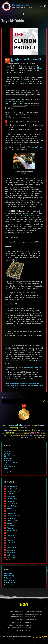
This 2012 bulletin (27, 81)
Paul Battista (11, 501)
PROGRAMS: (28, 625)
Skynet (6, 464)
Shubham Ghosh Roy (14, 491)
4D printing (8, 453)
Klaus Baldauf (12, 518)
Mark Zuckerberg (10, 466)
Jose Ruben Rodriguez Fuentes (17, 511)
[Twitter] (37, 637)
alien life (7, 470)
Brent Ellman (11, 543)
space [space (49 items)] (12, 438)
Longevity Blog (9, 576)
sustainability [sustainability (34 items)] (17, 438)
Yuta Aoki (10, 523)
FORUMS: (19, 631)
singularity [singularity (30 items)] (8, 438)
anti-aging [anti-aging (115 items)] (19, 425)
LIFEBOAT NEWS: (29, 612)
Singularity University (11, 462)
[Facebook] (34, 637)
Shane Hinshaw (12, 531)
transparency (13, 386)
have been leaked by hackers (15, 102)
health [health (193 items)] (31, 430)
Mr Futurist (8, 578)
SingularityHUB (9, 585)
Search (44, 401)
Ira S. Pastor (11, 555)
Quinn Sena (11, 494)
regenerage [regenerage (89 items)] (30, 435)
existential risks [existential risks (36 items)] (9, 431)
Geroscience (8, 573)
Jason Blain (11, 550)
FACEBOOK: (12, 612)
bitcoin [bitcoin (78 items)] (21, 428)
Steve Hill (10, 540)
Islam (40, 386)
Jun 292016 (7, 60)
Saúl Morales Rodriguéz (15, 489)
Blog (24, 15)
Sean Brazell (11, 538)
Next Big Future (9, 580)
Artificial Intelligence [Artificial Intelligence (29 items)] (27, 426)
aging (6, 468)
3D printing (8, 451)
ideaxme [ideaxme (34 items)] (4, 433)
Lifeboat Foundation (13, 637)
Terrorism (19, 388)
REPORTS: (27, 622)
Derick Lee (10, 526)
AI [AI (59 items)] (8, 426)
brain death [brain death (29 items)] (31, 428)
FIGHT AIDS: (14, 622)
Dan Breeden (11, 496)
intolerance (31, 386)
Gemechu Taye (12, 504)
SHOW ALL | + (7, 560)
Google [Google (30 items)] (26, 431)
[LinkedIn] (40, 637)
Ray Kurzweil (8, 459)
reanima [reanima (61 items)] (23, 436)
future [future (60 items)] (19, 431)
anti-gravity (8, 472)
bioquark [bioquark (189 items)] (42, 425)
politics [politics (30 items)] (19, 436)
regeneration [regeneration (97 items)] (38, 435)
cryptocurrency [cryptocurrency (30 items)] (40, 428)
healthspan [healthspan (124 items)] (38, 431)
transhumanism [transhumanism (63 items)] (33, 438)
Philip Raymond (13, 383)
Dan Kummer (11, 513)
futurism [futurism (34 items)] (23, 431)
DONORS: (18, 620)
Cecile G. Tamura (12, 521)
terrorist (24, 388)
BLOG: (26, 617)
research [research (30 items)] (45, 436)
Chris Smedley (12, 557)
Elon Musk (8, 461)
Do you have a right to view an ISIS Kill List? (26, 60)
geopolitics (33, 383)
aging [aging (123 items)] (5, 425)
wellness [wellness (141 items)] (41, 438)
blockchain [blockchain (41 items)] (26, 428)
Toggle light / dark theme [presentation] (45, 6)
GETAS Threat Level (24, 605)
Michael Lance (12, 548)
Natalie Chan (11, 535)
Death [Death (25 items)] (4, 431)
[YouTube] (43, 637)
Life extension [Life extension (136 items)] (35, 433)
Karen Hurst (11, 508)
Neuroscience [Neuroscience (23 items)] (15, 436)
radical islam (14, 388)
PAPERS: (27, 628)
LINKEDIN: (13, 614)
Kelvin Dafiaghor (12, 506)
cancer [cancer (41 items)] (35, 428)
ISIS (37, 386)
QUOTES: (27, 631)
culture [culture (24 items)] (44, 428)
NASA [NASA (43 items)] (11, 436)
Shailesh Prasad (12, 499)
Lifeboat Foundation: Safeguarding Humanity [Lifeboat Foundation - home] (19, 6)
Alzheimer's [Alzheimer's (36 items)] (12, 426)
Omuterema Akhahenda (15, 516)
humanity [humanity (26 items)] (44, 431)
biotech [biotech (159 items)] (6, 428)
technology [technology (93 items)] (24, 438)
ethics (28, 383)
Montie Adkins (12, 553)
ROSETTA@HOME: (12, 628)
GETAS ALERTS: (29, 614)
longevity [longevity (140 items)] (6, 435)
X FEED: (13, 617)
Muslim (8, 388)
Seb (8, 545)
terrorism (7, 386)
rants (37, 383)
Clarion (26, 386)
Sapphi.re (30, 637)
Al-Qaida (22, 386)
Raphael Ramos (12, 533)
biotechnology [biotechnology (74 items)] (14, 428)
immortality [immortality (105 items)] (10, 433)
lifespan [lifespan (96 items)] (44, 433)
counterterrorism (22, 383)
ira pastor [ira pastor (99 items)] (26, 433)
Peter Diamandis (10, 455)
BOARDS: (27, 620)
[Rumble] (45, 637)
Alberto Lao (11, 528)
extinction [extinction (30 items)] (15, 431)
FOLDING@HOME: (13, 625)
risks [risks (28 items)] (5, 438)
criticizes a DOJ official (31, 215)
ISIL (35, 386)
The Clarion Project (35, 147)
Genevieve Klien (12, 486)
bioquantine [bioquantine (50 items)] (35, 425)
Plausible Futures (10, 583)
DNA (6, 457)
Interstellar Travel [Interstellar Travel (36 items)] (19, 433)
